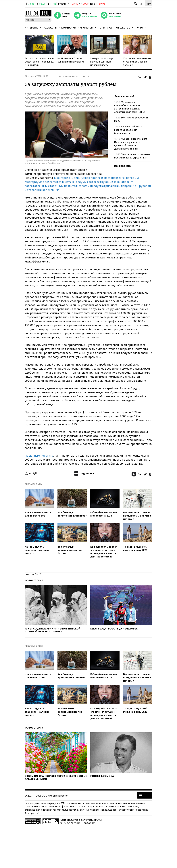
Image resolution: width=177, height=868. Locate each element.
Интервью (31, 28)
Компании (69, 28)
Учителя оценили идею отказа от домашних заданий (137, 62)
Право (139, 28)
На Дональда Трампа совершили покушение (71, 60)
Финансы (87, 28)
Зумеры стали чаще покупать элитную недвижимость (102, 62)
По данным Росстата (39, 455)
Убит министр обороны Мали (131, 119)
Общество (123, 28)
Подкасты (50, 28)
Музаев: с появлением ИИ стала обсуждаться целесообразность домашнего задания (131, 144)
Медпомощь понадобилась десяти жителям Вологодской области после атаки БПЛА (130, 107)
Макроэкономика (69, 76)
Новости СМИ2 (33, 574)
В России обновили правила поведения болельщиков (129, 130)
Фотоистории (34, 580)
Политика (105, 28)
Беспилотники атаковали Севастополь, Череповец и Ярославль (39, 62)
